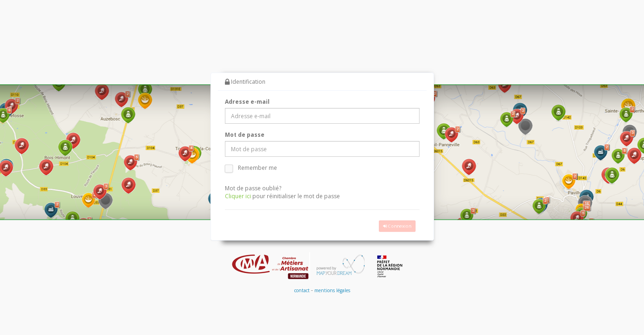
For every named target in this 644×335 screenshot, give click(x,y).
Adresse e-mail (247, 102)
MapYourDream (339, 267)
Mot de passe (245, 135)
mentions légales (332, 291)
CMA (271, 267)
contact (302, 291)
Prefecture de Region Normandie (390, 267)
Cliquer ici (238, 197)
